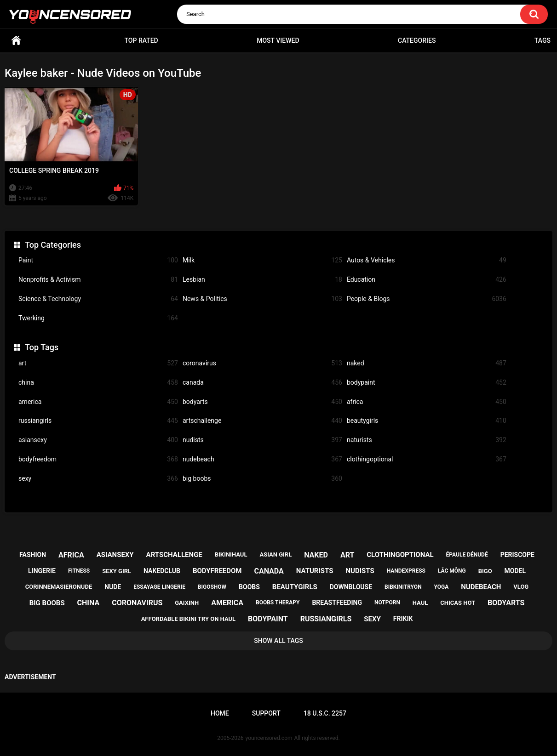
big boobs (262, 479)
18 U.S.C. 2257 (325, 713)
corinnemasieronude (59, 587)
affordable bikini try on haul (189, 619)
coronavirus (262, 363)
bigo (485, 571)
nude (113, 587)
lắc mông (452, 571)
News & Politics (262, 299)
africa (427, 402)
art (98, 363)
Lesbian (262, 280)
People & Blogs (427, 299)
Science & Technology (98, 299)
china (98, 383)
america (98, 402)
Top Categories (53, 245)
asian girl (276, 554)
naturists (427, 440)
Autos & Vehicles (427, 260)
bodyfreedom (98, 459)
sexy (98, 479)
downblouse (351, 587)
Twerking (98, 318)
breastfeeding (337, 603)
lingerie (42, 571)
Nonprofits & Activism (98, 280)
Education (427, 280)
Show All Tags (278, 641)
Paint (98, 260)
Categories (417, 40)
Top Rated (141, 40)
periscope (517, 555)
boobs (249, 587)
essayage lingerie (159, 587)
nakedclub (162, 571)
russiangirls (98, 421)
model (515, 571)
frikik (403, 619)
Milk (262, 260)
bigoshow (212, 587)
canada (262, 383)
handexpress (406, 571)
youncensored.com (269, 738)
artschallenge (262, 421)
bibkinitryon (403, 587)
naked (427, 363)
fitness (79, 571)
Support (266, 713)
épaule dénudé (467, 555)
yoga (442, 587)
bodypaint (427, 383)
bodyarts (262, 402)
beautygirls (427, 421)
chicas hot (458, 603)
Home (16, 41)
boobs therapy (278, 603)
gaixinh (187, 603)
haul (420, 603)
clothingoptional (427, 459)
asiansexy (98, 440)
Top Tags (42, 347)
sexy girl (117, 571)
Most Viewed (278, 40)
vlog (521, 587)
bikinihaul (231, 554)
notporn (387, 603)
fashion (33, 555)
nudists (262, 440)
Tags (543, 40)
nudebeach (262, 459)
